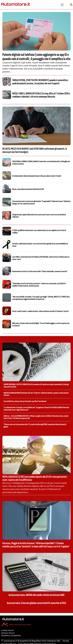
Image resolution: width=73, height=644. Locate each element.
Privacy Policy (8, 633)
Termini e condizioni (11, 636)
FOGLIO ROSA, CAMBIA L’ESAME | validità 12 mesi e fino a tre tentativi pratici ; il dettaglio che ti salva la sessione (41, 163)
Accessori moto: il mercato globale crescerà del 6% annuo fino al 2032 (36, 603)
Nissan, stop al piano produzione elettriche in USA (28, 189)
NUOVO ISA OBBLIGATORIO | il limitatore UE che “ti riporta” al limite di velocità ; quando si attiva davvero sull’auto (36, 394)
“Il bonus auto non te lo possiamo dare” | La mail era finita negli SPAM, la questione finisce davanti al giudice (35, 426)
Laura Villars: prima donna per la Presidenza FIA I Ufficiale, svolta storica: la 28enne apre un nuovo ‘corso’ (41, 258)
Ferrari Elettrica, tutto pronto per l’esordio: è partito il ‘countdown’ (25, 401)
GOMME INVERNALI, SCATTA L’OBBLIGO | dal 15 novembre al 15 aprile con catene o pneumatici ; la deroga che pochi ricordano (36, 386)
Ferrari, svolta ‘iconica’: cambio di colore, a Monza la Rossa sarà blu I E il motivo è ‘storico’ (41, 311)
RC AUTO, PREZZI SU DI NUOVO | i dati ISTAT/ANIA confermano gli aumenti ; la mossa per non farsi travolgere (35, 150)
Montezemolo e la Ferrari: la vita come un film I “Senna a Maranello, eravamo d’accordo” (40, 271)
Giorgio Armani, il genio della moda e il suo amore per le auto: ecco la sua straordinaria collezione (39, 216)
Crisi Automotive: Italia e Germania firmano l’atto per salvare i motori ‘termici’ (37, 176)
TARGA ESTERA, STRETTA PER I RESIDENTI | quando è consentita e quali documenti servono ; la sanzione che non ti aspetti (40, 82)
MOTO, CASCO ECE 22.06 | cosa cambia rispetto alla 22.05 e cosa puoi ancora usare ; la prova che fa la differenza (35, 478)
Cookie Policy (8, 630)
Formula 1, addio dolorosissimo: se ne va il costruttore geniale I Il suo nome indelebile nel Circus (40, 245)
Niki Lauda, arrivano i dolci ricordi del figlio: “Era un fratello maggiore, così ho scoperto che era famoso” (41, 324)
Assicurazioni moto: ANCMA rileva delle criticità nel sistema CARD (36, 595)
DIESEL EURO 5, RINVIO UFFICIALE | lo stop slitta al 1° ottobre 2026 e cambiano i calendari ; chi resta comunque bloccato (41, 95)
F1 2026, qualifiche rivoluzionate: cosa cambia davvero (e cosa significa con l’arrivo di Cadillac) (39, 232)
